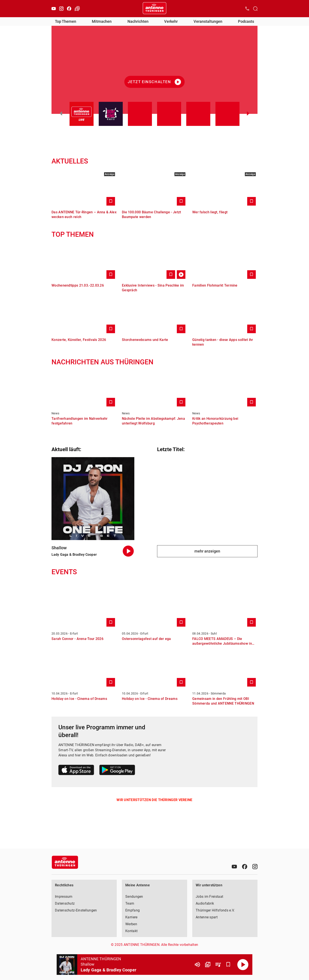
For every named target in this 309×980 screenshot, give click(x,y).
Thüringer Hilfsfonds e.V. (215, 910)
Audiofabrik (205, 903)
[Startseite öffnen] (154, 9)
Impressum (64, 897)
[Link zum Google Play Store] (117, 771)
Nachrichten (138, 21)
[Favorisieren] (228, 965)
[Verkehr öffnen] (77, 9)
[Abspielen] (243, 965)
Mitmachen (102, 21)
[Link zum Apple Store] (76, 771)
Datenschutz (65, 903)
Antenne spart (207, 917)
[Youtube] (54, 9)
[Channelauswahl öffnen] (255, 9)
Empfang (133, 910)
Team (130, 903)
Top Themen (66, 21)
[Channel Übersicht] (208, 965)
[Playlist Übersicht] (218, 965)
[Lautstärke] (197, 965)
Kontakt (131, 931)
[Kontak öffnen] (247, 9)
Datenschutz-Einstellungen (76, 910)
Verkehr (171, 21)
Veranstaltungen (208, 21)
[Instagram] (61, 9)
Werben (131, 924)
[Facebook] (69, 9)
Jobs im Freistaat (209, 897)
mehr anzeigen (207, 551)
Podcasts (246, 21)
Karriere (131, 917)
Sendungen (134, 897)
